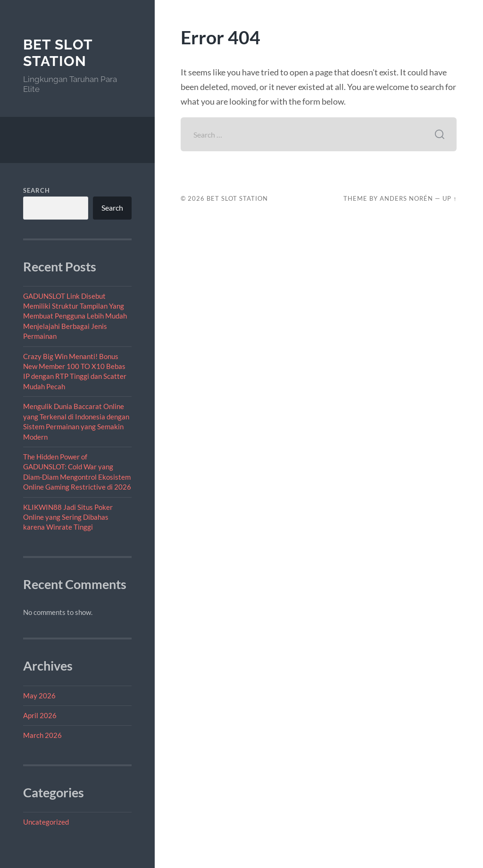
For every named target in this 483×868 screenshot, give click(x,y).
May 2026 (39, 696)
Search (37, 190)
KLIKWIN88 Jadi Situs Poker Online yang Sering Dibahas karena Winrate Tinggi (68, 517)
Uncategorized (46, 822)
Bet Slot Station (58, 53)
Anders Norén (406, 198)
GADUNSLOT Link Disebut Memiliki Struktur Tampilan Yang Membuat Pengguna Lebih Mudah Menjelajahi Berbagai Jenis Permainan (75, 316)
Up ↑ (450, 198)
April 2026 (40, 715)
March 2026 (42, 735)
